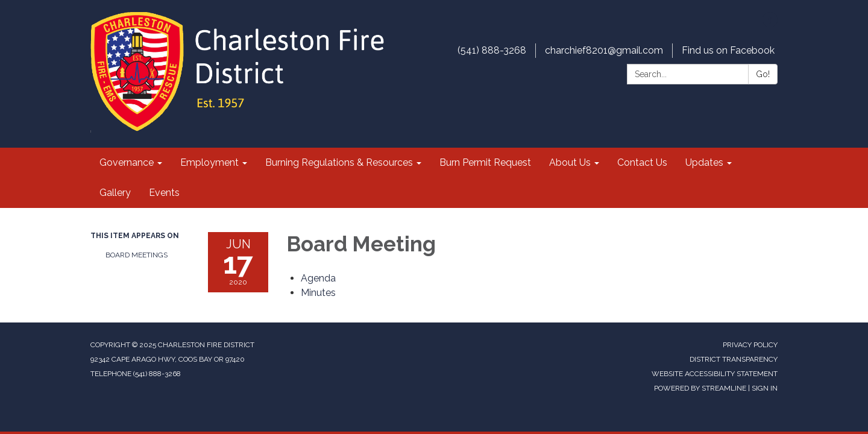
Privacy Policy (750, 345)
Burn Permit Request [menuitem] (485, 162)
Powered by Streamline (700, 388)
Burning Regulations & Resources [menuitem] (339, 162)
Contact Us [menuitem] (642, 162)
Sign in (765, 388)
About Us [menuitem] (570, 162)
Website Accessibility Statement (715, 374)
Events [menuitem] (164, 193)
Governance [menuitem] (127, 162)
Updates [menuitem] (704, 162)
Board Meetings (137, 255)
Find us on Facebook (728, 50)
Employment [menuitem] (209, 162)
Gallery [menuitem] (115, 193)
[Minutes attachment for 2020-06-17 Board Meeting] (318, 293)
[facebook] (770, 24)
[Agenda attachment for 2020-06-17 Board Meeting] (318, 278)
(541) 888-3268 (492, 50)
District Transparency (734, 359)
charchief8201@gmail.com (604, 50)
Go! (763, 74)
